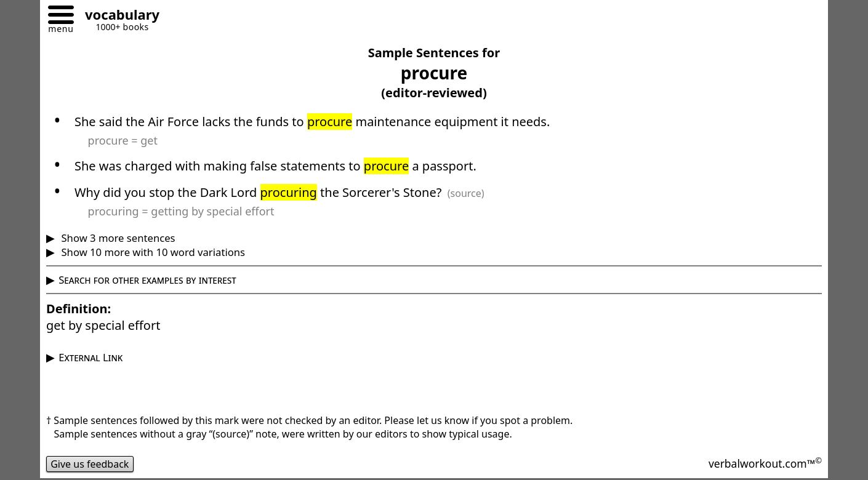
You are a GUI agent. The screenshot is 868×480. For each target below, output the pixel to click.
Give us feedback (90, 464)
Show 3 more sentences (117, 238)
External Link (90, 357)
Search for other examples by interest (147, 280)
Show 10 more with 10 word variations (152, 252)
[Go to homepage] (118, 16)
